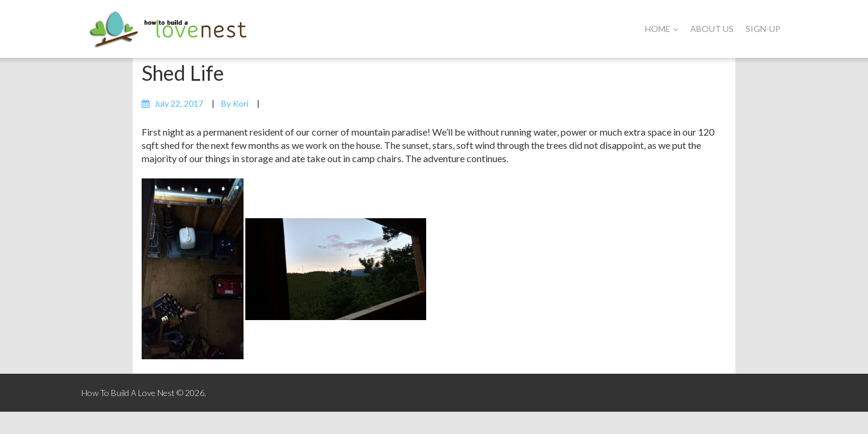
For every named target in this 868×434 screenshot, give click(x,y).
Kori (241, 103)
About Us (712, 29)
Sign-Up (763, 29)
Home (662, 29)
